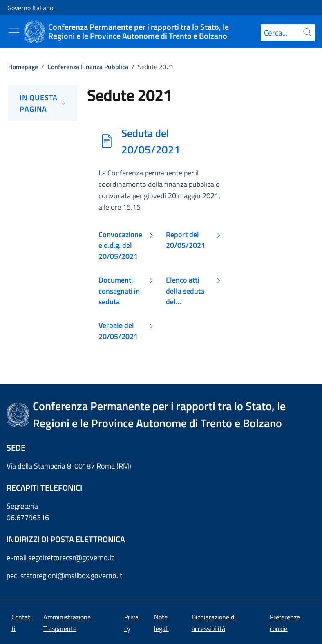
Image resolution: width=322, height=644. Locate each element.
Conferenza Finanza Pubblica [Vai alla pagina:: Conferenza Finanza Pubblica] (88, 67)
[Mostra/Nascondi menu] (14, 32)
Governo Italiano (30, 8)
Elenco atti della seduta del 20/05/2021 (186, 291)
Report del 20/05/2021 (186, 240)
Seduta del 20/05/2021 (151, 141)
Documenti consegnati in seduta (119, 291)
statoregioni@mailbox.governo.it (71, 576)
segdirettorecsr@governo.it (71, 558)
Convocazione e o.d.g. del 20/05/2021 (120, 246)
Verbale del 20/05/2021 (118, 331)
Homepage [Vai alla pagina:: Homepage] (23, 67)
